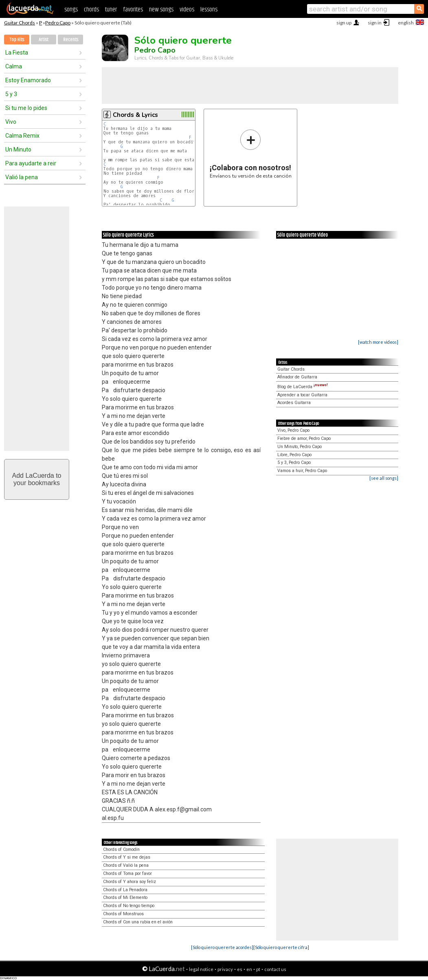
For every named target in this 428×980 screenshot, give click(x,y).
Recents (71, 40)
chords (91, 10)
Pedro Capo (58, 23)
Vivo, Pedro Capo (293, 430)
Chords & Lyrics (135, 115)
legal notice (201, 969)
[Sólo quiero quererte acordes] (222, 947)
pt (258, 969)
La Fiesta (17, 53)
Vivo (11, 122)
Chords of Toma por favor (127, 873)
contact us (275, 969)
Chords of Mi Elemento (125, 898)
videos (187, 10)
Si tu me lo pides (26, 108)
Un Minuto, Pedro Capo (300, 447)
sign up (344, 23)
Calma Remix (22, 136)
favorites (133, 10)
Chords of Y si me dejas (127, 857)
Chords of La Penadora (125, 890)
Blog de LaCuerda (303, 387)
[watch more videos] (378, 342)
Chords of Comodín (121, 849)
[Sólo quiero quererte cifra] (281, 947)
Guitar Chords (20, 23)
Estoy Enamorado (28, 80)
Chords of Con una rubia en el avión (138, 922)
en (249, 969)
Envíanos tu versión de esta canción (251, 154)
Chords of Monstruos (123, 914)
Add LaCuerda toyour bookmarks (37, 479)
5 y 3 (11, 94)
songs (71, 10)
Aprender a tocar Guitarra (302, 395)
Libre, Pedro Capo (294, 455)
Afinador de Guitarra (297, 377)
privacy (225, 969)
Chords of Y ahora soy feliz (129, 882)
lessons (209, 10)
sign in (375, 23)
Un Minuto (18, 149)
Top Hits (17, 40)
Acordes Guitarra (294, 403)
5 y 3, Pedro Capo (294, 463)
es (240, 969)
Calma (14, 66)
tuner (111, 10)
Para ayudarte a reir (31, 163)
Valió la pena (22, 177)
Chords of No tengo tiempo (129, 906)
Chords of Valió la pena (126, 865)
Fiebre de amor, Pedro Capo (304, 438)
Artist (44, 40)
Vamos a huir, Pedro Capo (302, 471)
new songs (161, 10)
